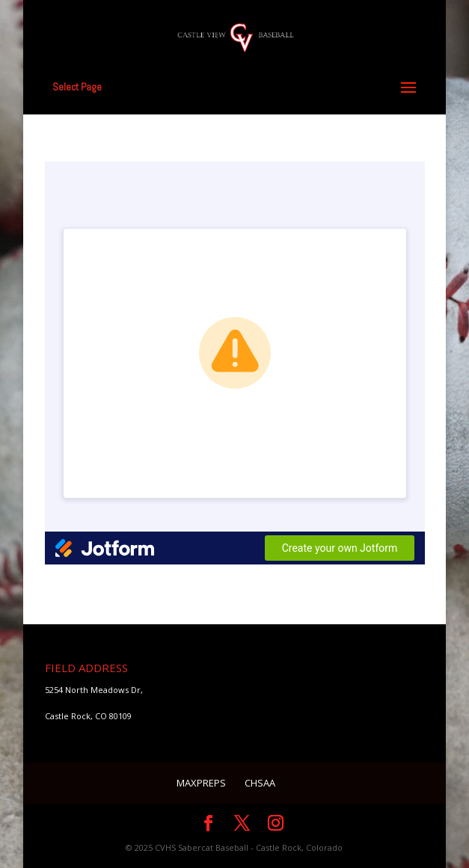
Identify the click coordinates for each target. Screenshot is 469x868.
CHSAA (260, 783)
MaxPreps (201, 783)
